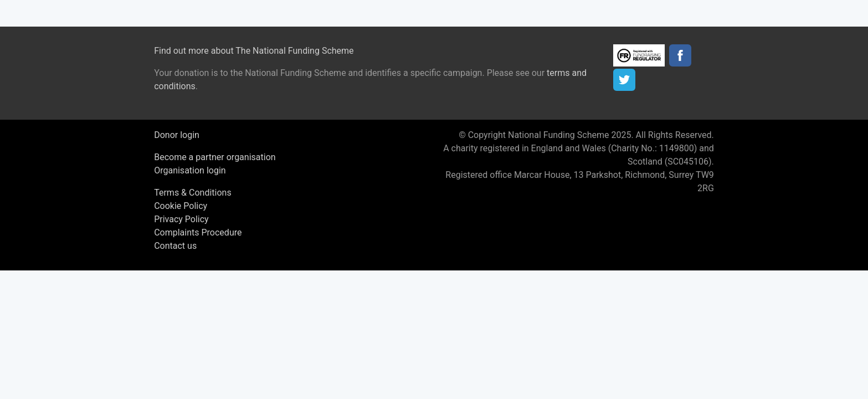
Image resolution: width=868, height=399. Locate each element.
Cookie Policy (181, 206)
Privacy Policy (181, 219)
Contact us (175, 246)
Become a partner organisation (215, 157)
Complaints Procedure (198, 232)
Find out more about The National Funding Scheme (254, 51)
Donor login (177, 135)
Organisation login (190, 170)
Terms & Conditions (193, 193)
